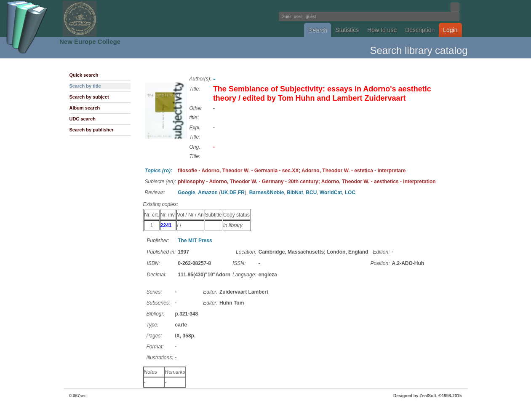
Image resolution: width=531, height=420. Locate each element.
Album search (85, 108)
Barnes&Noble (267, 193)
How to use (382, 30)
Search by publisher (92, 130)
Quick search (84, 75)
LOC (350, 193)
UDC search (83, 119)
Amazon (208, 193)
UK (224, 193)
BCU (311, 193)
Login (450, 30)
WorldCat (331, 193)
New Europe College (90, 41)
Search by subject (89, 97)
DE (233, 193)
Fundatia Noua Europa (127, 19)
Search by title (85, 86)
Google (186, 193)
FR (241, 193)
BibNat (295, 193)
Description (420, 30)
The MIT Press (195, 241)
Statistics (347, 30)
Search (318, 30)
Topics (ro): (159, 171)
